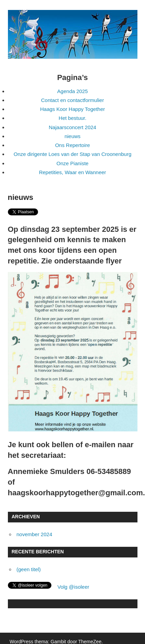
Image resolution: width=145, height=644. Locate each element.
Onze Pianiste (72, 163)
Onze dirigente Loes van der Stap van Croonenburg (73, 154)
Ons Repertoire (73, 145)
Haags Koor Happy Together (72, 109)
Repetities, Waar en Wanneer (73, 172)
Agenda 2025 (72, 91)
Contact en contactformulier (72, 100)
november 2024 (34, 534)
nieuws (72, 136)
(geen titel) (29, 569)
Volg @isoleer (74, 587)
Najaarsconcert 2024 (72, 127)
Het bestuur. (72, 118)
